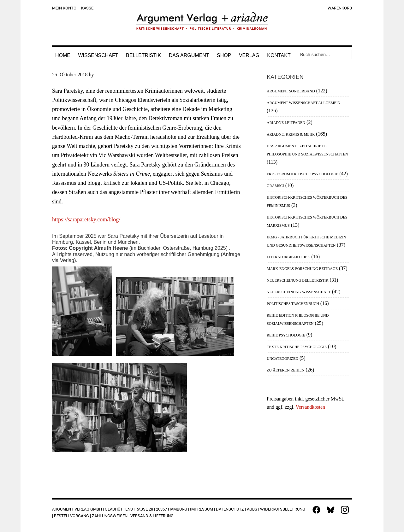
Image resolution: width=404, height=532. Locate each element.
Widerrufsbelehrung (283, 509)
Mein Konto (64, 8)
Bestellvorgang (71, 516)
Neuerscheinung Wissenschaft (299, 292)
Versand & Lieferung (152, 516)
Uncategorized (282, 359)
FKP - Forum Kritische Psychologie (302, 174)
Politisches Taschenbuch (293, 304)
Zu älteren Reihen (286, 370)
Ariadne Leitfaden (286, 123)
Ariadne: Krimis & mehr (291, 134)
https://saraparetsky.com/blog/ (86, 219)
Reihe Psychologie (286, 335)
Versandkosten (310, 407)
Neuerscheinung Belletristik (298, 280)
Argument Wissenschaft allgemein (303, 103)
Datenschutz (230, 509)
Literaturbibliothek (288, 257)
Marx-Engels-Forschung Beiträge (302, 269)
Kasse (87, 8)
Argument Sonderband (291, 91)
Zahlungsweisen (110, 516)
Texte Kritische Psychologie (297, 347)
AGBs (252, 509)
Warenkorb (340, 8)
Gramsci (275, 186)
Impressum (202, 509)
